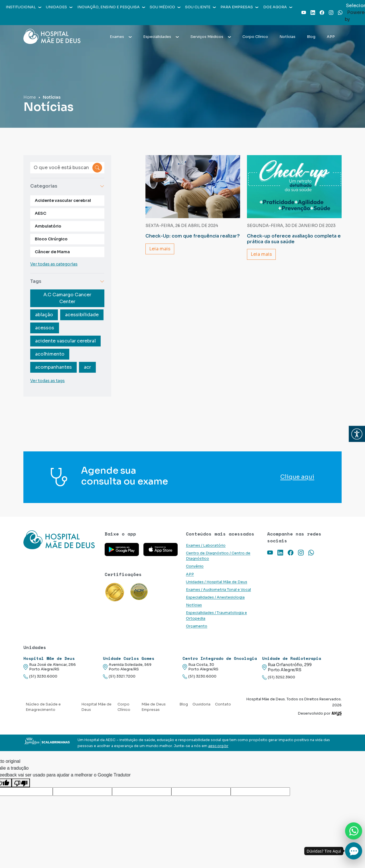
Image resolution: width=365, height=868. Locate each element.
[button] (357, 434)
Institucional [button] (24, 7)
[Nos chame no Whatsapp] (354, 831)
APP (331, 37)
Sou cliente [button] (200, 7)
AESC (40, 213)
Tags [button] (67, 281)
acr (87, 367)
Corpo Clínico (255, 37)
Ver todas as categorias (54, 264)
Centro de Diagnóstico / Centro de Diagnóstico (218, 556)
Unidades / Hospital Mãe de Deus (217, 582)
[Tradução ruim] (21, 783)
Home (30, 97)
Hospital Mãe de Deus (96, 707)
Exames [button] (121, 37)
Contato (223, 704)
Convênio (195, 566)
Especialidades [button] (161, 37)
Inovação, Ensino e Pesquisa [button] (111, 7)
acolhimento (50, 354)
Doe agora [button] (278, 7)
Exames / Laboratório (206, 545)
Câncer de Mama (52, 252)
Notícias (287, 37)
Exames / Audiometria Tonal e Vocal (218, 590)
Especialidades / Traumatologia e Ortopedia (216, 615)
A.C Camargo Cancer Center (67, 298)
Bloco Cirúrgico (51, 239)
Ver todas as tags (47, 381)
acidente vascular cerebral (65, 341)
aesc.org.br (218, 746)
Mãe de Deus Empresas (154, 707)
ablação (44, 315)
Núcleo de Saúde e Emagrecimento (43, 707)
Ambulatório (48, 226)
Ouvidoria (201, 704)
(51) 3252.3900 (279, 677)
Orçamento (197, 626)
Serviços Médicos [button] (211, 37)
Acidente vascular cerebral (63, 200)
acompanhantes (53, 367)
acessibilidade (82, 315)
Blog (311, 37)
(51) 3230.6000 (40, 677)
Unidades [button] (59, 7)
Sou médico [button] (165, 7)
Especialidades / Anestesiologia (215, 597)
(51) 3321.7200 (119, 677)
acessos (45, 328)
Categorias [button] (67, 186)
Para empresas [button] (239, 7)
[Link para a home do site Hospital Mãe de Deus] (61, 547)
